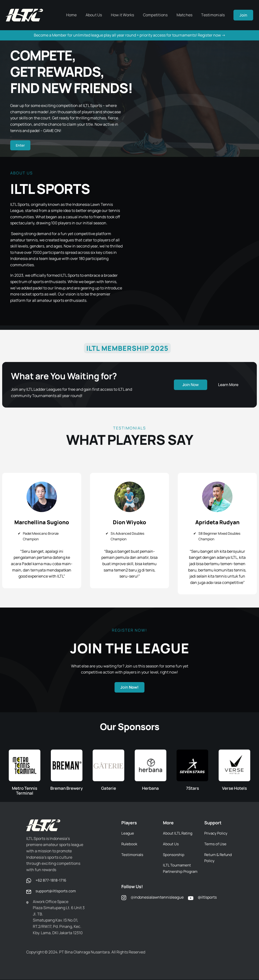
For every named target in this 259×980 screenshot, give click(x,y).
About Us (171, 844)
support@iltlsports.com (56, 891)
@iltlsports (207, 904)
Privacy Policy (217, 834)
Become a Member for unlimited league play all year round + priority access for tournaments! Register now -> (130, 35)
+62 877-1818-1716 (51, 881)
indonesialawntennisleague (159, 904)
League (128, 834)
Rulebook (130, 844)
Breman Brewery (67, 789)
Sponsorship (174, 855)
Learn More (228, 385)
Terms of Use (216, 844)
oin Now (191, 385)
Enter (21, 146)
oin (129, 688)
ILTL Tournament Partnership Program (178, 872)
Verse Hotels (234, 789)
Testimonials (133, 855)
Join (243, 15)
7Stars (192, 789)
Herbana (150, 789)
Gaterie (109, 789)
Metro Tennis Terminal (25, 791)
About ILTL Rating (178, 834)
